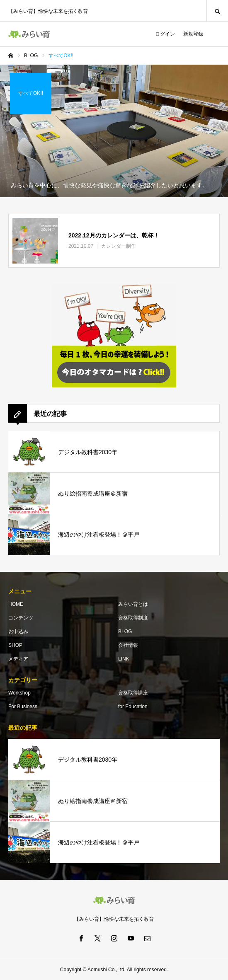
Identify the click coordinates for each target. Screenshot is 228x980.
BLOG (125, 632)
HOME (16, 604)
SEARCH (217, 11)
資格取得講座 (133, 693)
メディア (18, 659)
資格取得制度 (133, 618)
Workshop (19, 693)
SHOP (15, 645)
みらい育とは (133, 604)
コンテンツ (21, 618)
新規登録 (193, 34)
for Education (133, 707)
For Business (23, 707)
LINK (124, 659)
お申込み (18, 632)
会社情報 (128, 645)
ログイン (165, 34)
